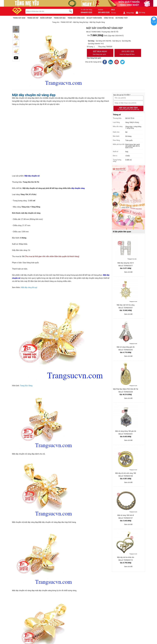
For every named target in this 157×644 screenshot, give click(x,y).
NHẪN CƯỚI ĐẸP (46, 18)
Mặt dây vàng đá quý (29, 287)
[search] (71, 11)
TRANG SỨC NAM (19, 18)
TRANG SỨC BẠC (60, 18)
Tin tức (113, 13)
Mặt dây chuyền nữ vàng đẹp (34, 95)
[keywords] (45, 11)
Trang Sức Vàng (26, 386)
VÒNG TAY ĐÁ (109, 18)
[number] (96, 47)
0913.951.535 (128, 53)
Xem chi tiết (128, 272)
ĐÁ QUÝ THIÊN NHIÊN (94, 18)
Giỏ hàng (140, 12)
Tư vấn (154, 22)
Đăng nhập (128, 13)
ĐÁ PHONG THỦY (122, 18)
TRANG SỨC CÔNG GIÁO (76, 18)
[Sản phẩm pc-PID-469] (128, 198)
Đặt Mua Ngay (100, 53)
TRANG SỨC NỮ (33, 18)
